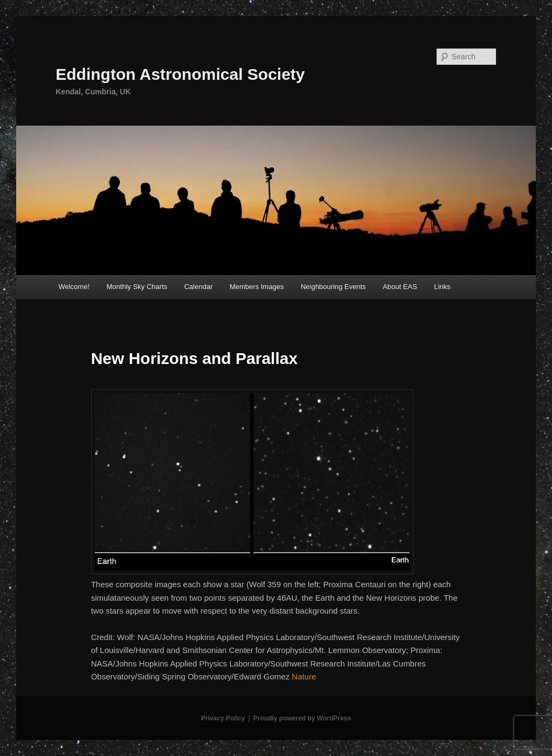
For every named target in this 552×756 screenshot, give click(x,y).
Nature (304, 676)
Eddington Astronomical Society (180, 74)
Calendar (199, 287)
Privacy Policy (223, 718)
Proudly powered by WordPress (302, 718)
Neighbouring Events (333, 287)
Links (442, 287)
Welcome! (74, 287)
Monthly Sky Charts (137, 287)
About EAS (400, 287)
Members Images (257, 287)
